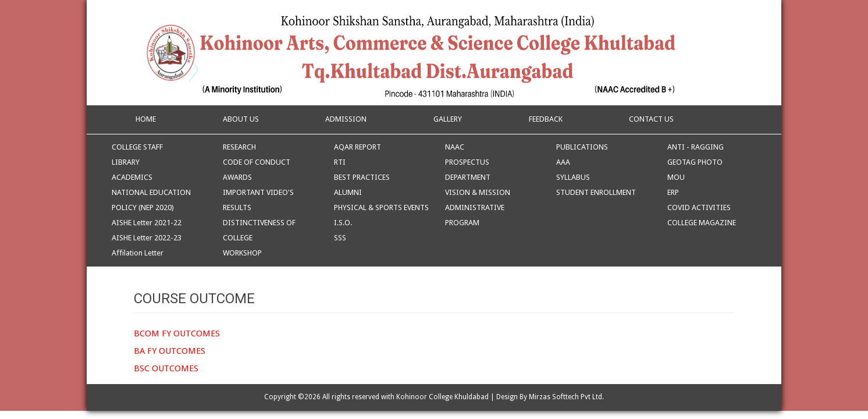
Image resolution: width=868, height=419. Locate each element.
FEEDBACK (546, 119)
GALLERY (448, 119)
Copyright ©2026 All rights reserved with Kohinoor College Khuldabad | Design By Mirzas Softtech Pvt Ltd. (434, 397)
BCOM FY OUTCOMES (177, 333)
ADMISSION (346, 119)
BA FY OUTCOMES (170, 351)
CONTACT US (651, 119)
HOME (145, 119)
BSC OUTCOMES (166, 368)
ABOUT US (241, 119)
